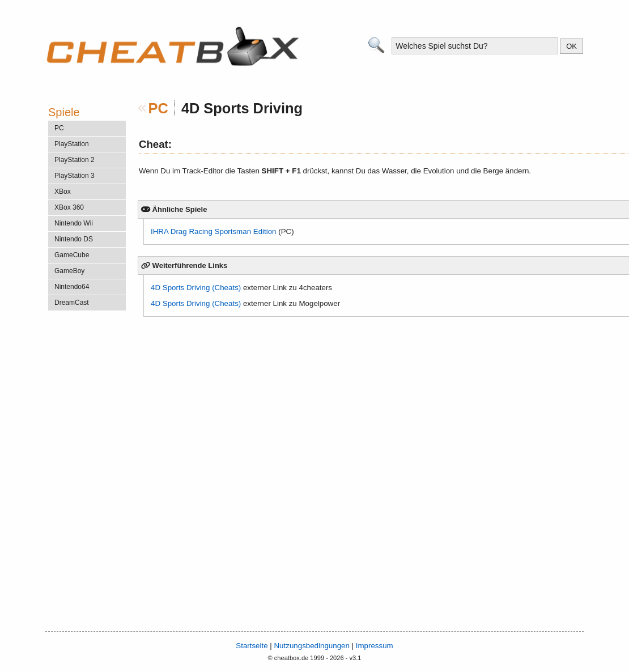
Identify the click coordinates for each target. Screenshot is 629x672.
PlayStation (72, 144)
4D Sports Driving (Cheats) (196, 288)
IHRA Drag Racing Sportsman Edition (214, 231)
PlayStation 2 (75, 160)
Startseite (252, 646)
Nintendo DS (74, 239)
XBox (63, 192)
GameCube (72, 255)
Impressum (375, 646)
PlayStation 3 (75, 176)
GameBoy (69, 271)
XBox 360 (69, 207)
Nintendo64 (72, 287)
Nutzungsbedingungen (311, 646)
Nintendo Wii (74, 223)
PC (158, 108)
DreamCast (72, 303)
